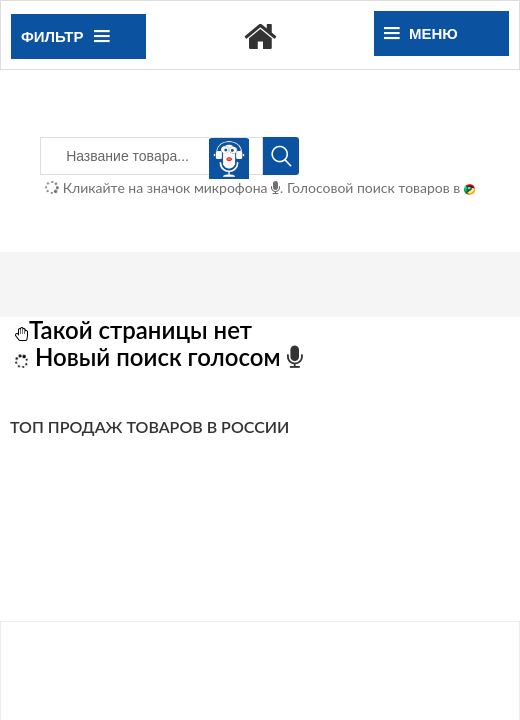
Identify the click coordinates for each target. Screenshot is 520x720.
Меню (421, 33)
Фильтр (65, 36)
